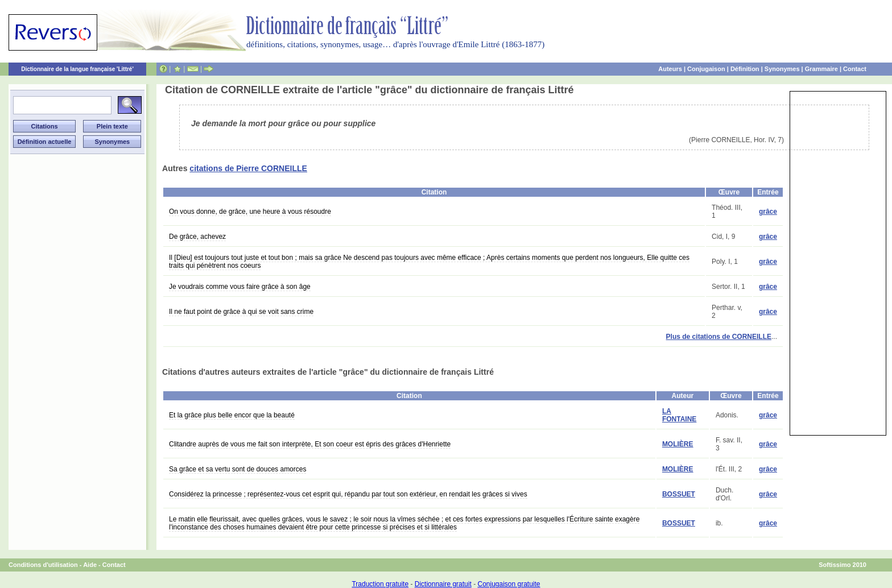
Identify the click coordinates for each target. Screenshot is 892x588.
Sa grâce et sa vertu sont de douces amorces (238, 469)
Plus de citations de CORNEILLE (719, 337)
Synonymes (782, 69)
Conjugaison (706, 69)
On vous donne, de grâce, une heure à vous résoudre (250, 212)
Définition (745, 69)
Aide (90, 565)
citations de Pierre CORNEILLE (248, 168)
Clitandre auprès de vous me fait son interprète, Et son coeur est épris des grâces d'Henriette (310, 444)
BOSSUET (679, 494)
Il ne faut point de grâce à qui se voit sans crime (241, 312)
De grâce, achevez (197, 237)
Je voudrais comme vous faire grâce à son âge (240, 287)
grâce (768, 212)
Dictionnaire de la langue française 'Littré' (77, 69)
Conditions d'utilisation (43, 565)
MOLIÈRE (678, 444)
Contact (855, 69)
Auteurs (670, 69)
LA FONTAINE (679, 415)
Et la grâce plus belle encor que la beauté (232, 415)
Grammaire (821, 69)
